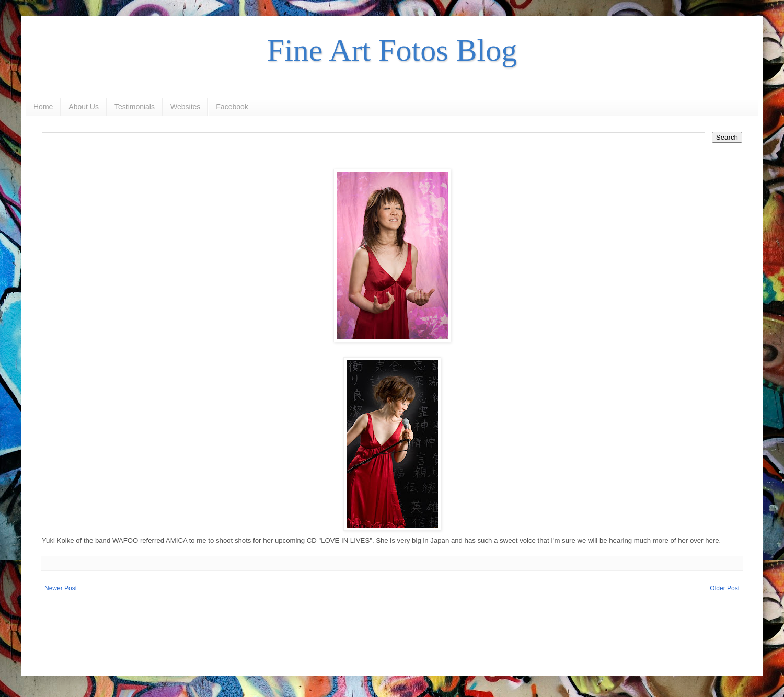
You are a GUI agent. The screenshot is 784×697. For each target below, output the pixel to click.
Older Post (725, 588)
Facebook (232, 107)
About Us (84, 107)
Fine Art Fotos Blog (392, 50)
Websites (185, 107)
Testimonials (135, 107)
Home (43, 107)
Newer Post (61, 588)
